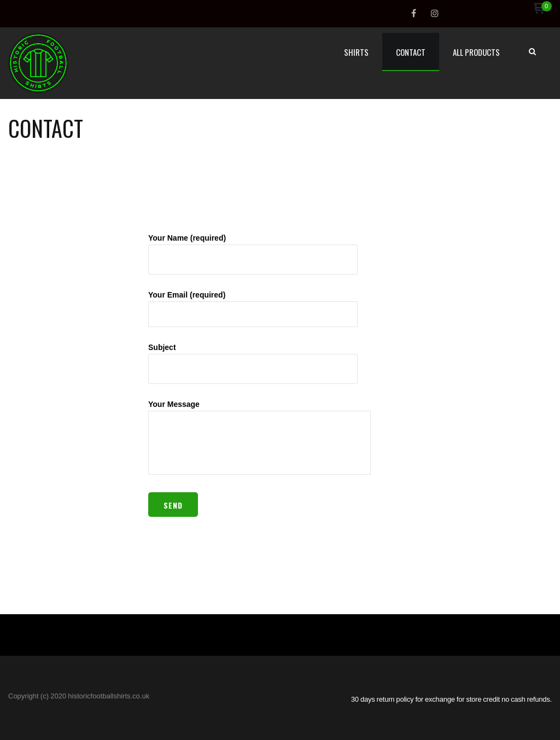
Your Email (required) (253, 309)
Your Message (259, 438)
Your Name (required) (253, 254)
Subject (253, 363)
